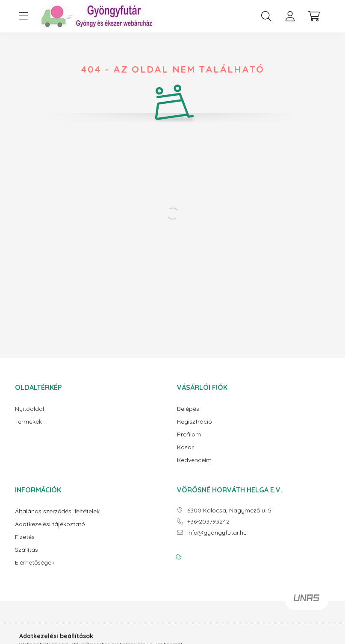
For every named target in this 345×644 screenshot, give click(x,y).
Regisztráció (195, 422)
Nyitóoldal (29, 409)
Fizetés (25, 537)
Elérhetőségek (35, 563)
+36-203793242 (208, 522)
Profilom (189, 435)
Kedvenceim (194, 460)
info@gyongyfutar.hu (217, 533)
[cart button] (314, 16)
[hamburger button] (24, 16)
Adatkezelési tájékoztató (50, 524)
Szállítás (27, 550)
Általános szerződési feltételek (57, 511)
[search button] (266, 16)
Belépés (188, 409)
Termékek (28, 422)
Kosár (185, 447)
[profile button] (290, 16)
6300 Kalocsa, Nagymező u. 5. (230, 511)
